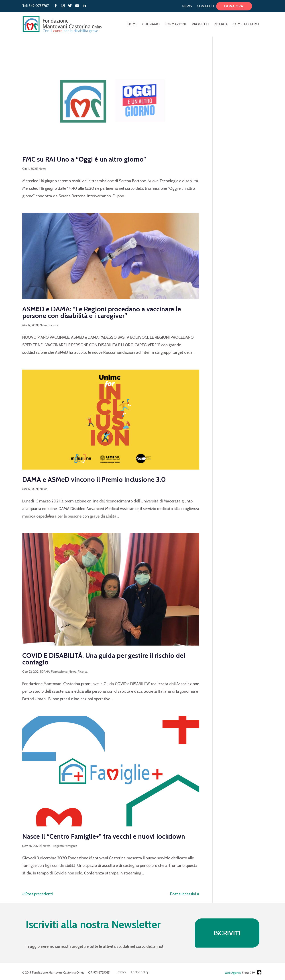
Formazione (176, 24)
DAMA (46, 672)
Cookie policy (140, 972)
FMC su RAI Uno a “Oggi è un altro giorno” (86, 159)
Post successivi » (185, 894)
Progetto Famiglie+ (64, 846)
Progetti (200, 24)
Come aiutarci (246, 24)
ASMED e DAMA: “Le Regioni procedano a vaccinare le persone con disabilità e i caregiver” (102, 312)
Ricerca (221, 24)
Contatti (205, 6)
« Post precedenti (38, 894)
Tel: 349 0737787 (36, 6)
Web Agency (233, 973)
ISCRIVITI (227, 933)
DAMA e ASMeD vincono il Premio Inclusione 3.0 (94, 479)
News (187, 6)
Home (132, 24)
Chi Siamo (151, 24)
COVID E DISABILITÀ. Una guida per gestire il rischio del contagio (104, 659)
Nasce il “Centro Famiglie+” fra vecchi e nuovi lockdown (104, 836)
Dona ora (234, 6)
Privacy (121, 972)
